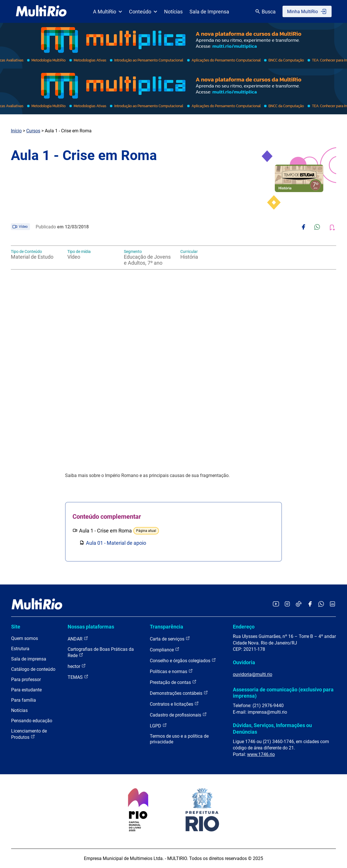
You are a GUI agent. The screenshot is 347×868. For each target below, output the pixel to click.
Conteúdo (143, 12)
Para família (24, 700)
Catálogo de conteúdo (33, 669)
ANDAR (78, 639)
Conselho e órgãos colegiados (183, 660)
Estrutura (20, 649)
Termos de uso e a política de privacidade (179, 739)
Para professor (26, 680)
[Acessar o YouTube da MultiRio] (276, 604)
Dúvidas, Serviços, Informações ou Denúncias (272, 728)
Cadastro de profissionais (178, 715)
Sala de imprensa (29, 659)
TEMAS (78, 677)
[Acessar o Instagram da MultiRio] (287, 604)
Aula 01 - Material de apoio (116, 543)
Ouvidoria (244, 662)
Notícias (173, 12)
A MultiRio (108, 12)
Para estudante (26, 690)
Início (16, 131)
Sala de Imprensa (209, 12)
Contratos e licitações (174, 704)
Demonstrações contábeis (179, 693)
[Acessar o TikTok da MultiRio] (299, 604)
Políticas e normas (171, 671)
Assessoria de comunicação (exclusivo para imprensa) (283, 693)
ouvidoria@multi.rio (253, 674)
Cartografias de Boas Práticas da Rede (101, 652)
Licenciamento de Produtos (29, 734)
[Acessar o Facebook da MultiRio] (310, 604)
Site (16, 627)
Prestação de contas (173, 682)
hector (77, 666)
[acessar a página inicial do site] (41, 11)
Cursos (33, 131)
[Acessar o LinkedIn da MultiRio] (332, 604)
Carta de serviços (170, 639)
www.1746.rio (261, 754)
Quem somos (25, 638)
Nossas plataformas (91, 627)
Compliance (165, 649)
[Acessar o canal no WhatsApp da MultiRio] (321, 604)
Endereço (244, 627)
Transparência (167, 627)
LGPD (158, 726)
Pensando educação (32, 721)
